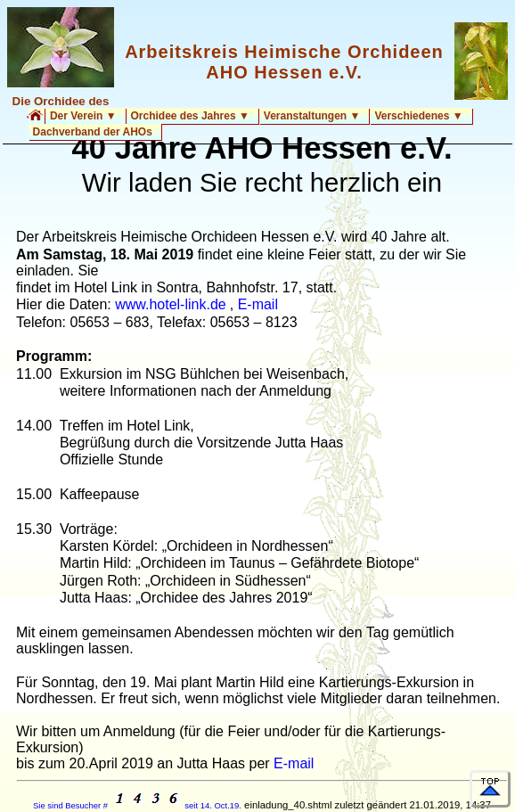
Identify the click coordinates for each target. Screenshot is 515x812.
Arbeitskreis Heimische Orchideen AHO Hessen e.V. (284, 62)
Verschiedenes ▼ (418, 116)
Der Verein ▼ (83, 116)
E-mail (258, 304)
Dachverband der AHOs (93, 132)
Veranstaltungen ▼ (312, 116)
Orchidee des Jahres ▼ (190, 116)
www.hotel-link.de (171, 304)
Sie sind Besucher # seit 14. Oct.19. (137, 805)
